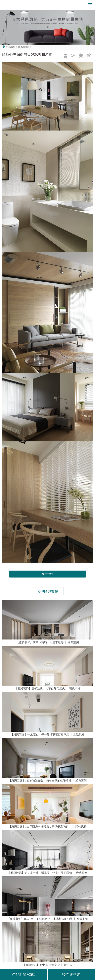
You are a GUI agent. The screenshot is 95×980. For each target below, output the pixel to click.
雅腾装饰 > (12, 47)
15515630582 (24, 975)
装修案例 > (24, 47)
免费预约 (47, 574)
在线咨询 (71, 975)
